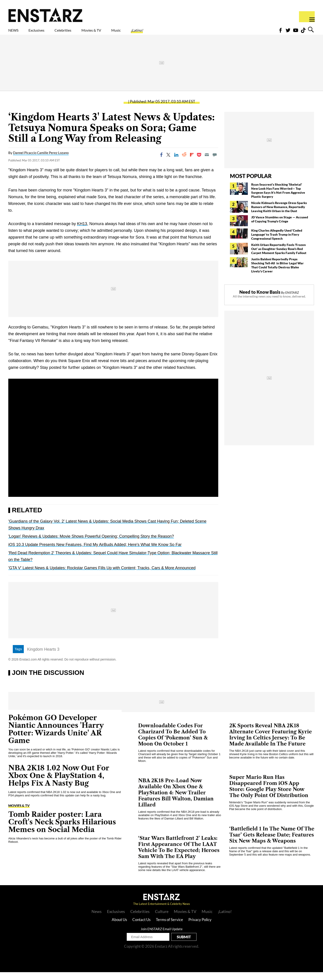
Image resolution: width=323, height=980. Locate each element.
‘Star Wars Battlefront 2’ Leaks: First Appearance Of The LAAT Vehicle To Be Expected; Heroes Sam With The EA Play (179, 855)
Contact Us (141, 927)
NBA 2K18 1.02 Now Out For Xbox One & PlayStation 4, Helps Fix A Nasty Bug (59, 783)
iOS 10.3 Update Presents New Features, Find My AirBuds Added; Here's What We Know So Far (95, 552)
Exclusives (47, 33)
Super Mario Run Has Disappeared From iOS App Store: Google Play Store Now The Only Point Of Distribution (269, 794)
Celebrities (84, 33)
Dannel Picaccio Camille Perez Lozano (41, 161)
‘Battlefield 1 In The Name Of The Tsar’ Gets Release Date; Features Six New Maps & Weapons (272, 843)
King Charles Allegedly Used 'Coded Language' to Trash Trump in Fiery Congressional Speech (277, 242)
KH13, (83, 232)
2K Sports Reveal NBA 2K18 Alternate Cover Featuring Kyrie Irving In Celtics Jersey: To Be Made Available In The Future (271, 743)
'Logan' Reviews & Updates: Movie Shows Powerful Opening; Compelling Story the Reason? (91, 544)
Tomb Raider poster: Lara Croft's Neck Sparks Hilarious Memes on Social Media (62, 830)
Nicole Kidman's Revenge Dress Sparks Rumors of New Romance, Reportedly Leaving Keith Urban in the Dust (279, 215)
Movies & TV (123, 33)
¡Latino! (184, 33)
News (97, 919)
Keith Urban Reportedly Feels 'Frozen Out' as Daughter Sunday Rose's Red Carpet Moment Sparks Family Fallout (279, 257)
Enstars (45, 15)
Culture (162, 919)
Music (156, 33)
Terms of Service (169, 927)
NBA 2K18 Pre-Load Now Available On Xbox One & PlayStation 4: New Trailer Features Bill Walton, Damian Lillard (176, 801)
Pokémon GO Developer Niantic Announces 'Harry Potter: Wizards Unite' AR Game (56, 737)
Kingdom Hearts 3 (43, 657)
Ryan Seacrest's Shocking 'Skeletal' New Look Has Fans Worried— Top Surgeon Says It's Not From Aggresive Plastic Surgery (278, 198)
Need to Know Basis (260, 300)
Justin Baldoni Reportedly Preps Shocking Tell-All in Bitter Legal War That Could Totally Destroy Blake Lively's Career (277, 273)
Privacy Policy (200, 927)
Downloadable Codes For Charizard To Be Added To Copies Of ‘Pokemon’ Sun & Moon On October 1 (173, 743)
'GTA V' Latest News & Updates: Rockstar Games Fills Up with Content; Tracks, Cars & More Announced (102, 576)
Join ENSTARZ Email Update (162, 937)
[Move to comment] (215, 163)
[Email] (207, 163)
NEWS (16, 33)
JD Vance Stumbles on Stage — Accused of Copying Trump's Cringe (280, 227)
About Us (119, 927)
